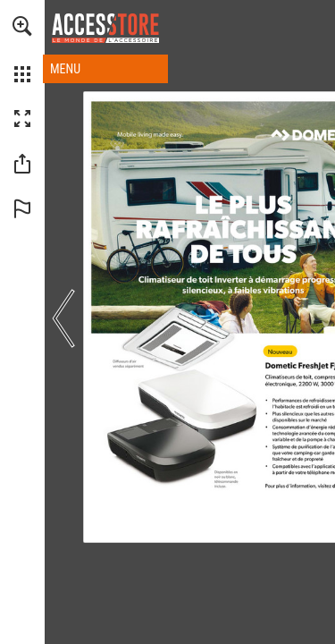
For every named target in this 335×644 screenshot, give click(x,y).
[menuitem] (22, 49)
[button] (22, 26)
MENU (65, 69)
